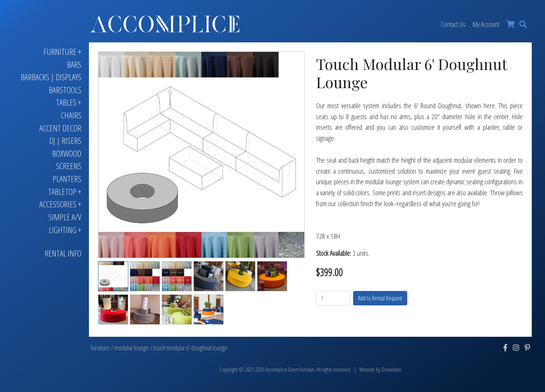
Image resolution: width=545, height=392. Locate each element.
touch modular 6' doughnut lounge (190, 348)
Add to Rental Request (380, 298)
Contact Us (453, 24)
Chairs (71, 115)
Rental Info (63, 253)
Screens (69, 166)
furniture (100, 348)
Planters (67, 179)
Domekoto (392, 369)
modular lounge (132, 348)
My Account (486, 24)
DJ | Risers (65, 141)
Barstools (65, 90)
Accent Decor (60, 128)
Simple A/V (65, 217)
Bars (74, 65)
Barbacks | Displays (51, 77)
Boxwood (67, 153)
